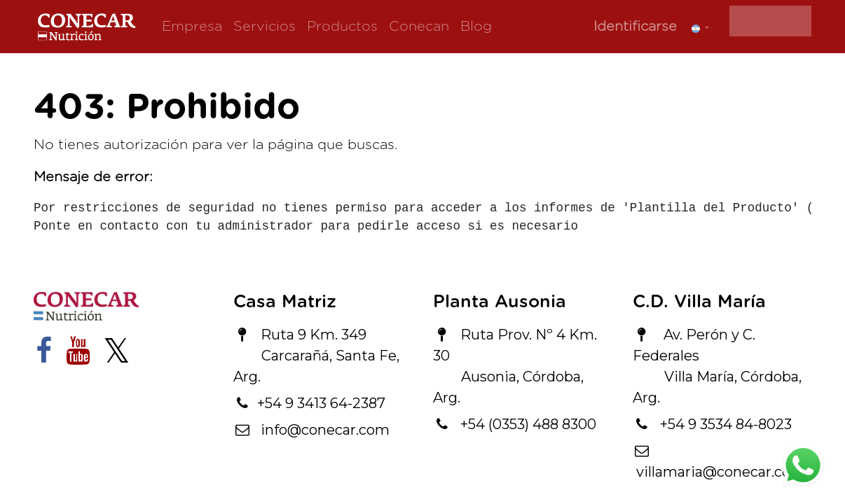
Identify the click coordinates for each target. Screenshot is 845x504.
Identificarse (635, 27)
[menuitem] (192, 27)
